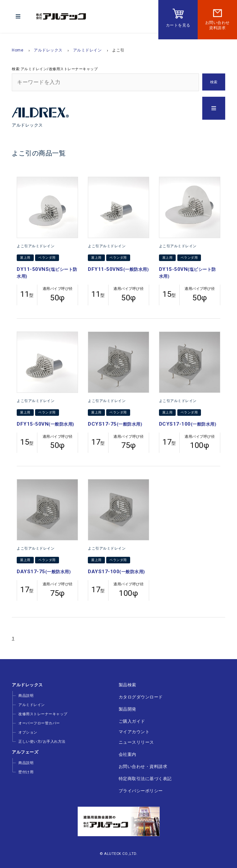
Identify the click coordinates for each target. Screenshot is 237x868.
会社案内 (128, 754)
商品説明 (26, 696)
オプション (28, 732)
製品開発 (128, 709)
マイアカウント (134, 732)
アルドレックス (48, 50)
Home (18, 50)
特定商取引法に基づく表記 (145, 779)
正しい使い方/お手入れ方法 (42, 742)
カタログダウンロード (141, 697)
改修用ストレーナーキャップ (43, 714)
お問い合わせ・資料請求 (143, 767)
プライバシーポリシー (141, 791)
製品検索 (128, 685)
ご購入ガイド (132, 721)
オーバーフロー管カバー (39, 723)
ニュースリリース (136, 742)
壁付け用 (26, 772)
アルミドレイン (88, 50)
